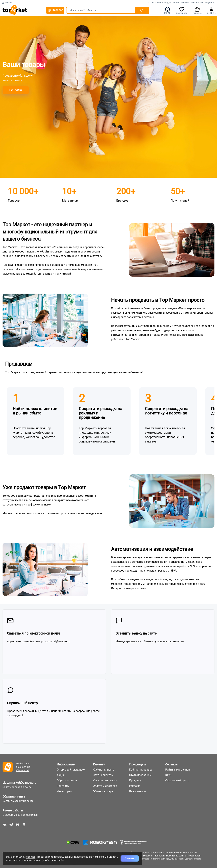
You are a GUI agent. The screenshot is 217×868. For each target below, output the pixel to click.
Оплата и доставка (105, 786)
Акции (176, 3)
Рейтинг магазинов (178, 770)
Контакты (63, 786)
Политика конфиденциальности (169, 859)
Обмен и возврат (104, 791)
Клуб (168, 775)
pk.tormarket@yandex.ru (19, 783)
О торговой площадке (160, 3)
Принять (130, 858)
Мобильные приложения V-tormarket (23, 767)
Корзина (197, 10)
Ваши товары (138, 791)
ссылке (116, 313)
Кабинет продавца (141, 770)
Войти (167, 10)
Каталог (55, 10)
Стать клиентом (103, 775)
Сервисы (212, 10)
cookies (31, 857)
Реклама (135, 786)
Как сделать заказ (105, 780)
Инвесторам (65, 791)
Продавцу (135, 780)
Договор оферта (193, 859)
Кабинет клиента (104, 770)
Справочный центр (177, 780)
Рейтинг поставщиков (202, 3)
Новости (185, 3)
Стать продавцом (140, 775)
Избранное (182, 10)
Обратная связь (14, 796)
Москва (7, 3)
